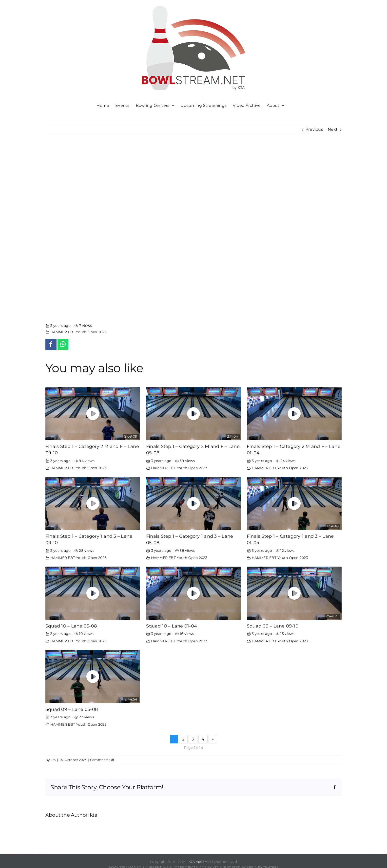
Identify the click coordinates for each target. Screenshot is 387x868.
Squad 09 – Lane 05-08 (72, 709)
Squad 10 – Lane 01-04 (172, 626)
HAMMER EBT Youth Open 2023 (78, 332)
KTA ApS (195, 862)
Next (333, 129)
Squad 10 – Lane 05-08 (71, 626)
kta (53, 760)
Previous (314, 129)
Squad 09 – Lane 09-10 (273, 626)
